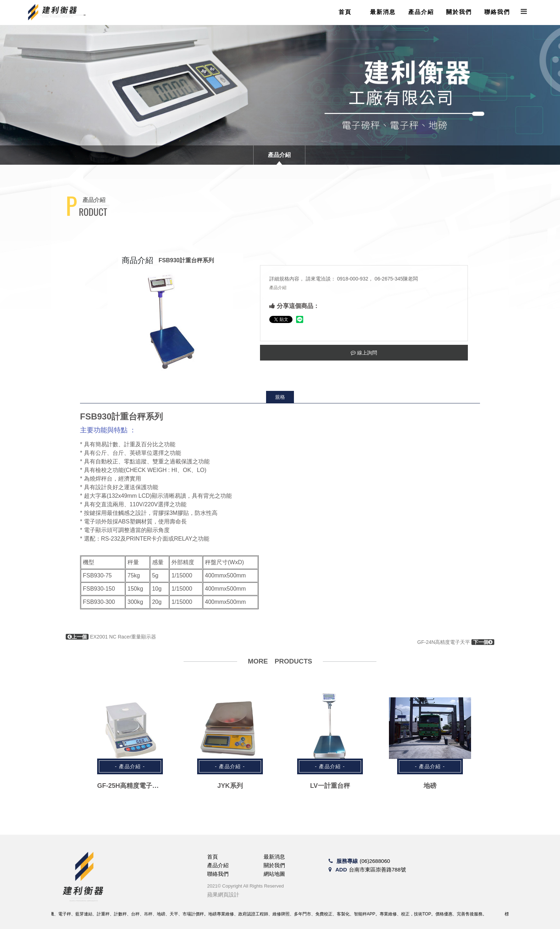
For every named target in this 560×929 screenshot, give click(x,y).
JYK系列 (230, 786)
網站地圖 (274, 874)
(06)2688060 (375, 861)
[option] (170, 321)
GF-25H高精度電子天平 (131, 786)
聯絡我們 (497, 12)
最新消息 (383, 12)
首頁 (345, 12)
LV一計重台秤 (330, 786)
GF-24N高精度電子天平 (456, 642)
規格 (280, 397)
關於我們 (459, 12)
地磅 (430, 786)
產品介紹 (421, 12)
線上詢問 (364, 353)
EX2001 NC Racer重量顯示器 (111, 637)
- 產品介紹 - (130, 766)
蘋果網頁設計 (223, 895)
